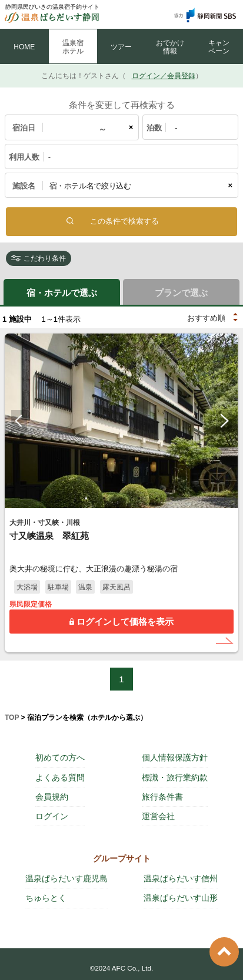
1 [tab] (86, 499)
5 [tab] (157, 499)
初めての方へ (60, 757)
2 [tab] (104, 499)
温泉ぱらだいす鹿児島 (66, 878)
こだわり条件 (45, 258)
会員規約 (52, 797)
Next (224, 421)
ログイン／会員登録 (164, 76)
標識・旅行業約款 (175, 777)
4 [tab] (139, 499)
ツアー (121, 47)
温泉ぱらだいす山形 (181, 898)
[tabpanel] (121, 421)
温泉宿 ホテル (73, 47)
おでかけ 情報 (170, 47)
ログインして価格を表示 (125, 622)
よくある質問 (60, 777)
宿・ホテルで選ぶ (62, 293)
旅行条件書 (162, 797)
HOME (24, 47)
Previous (19, 421)
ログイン (52, 816)
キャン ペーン (219, 47)
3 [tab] (122, 499)
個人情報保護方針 (175, 757)
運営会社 (158, 816)
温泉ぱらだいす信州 (181, 878)
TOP (12, 718)
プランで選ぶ (181, 293)
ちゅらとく (46, 898)
